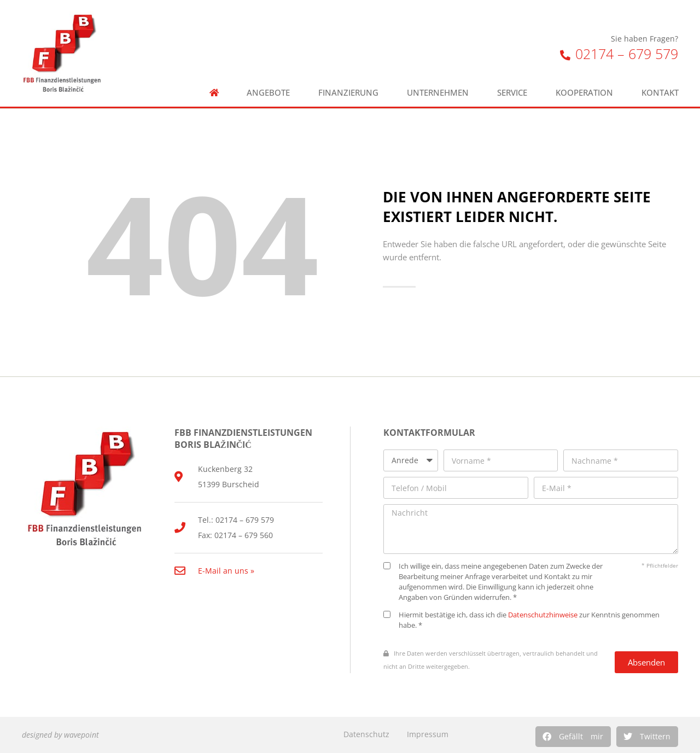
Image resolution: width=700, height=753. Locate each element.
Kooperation (584, 93)
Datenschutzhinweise (543, 615)
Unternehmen (438, 93)
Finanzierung (348, 93)
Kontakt (660, 93)
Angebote (268, 93)
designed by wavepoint (60, 735)
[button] (573, 737)
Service (512, 93)
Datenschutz (366, 734)
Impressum (428, 734)
